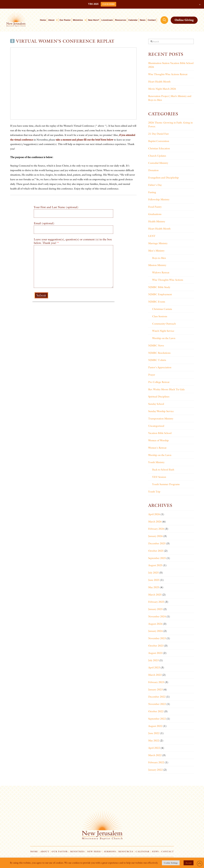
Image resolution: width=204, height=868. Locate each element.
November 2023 (157, 638)
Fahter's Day (155, 185)
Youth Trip (154, 492)
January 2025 (155, 609)
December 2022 (157, 697)
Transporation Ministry (161, 419)
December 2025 (157, 543)
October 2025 (156, 551)
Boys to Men (159, 258)
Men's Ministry (156, 251)
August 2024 (155, 624)
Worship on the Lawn (164, 338)
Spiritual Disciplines (159, 397)
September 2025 (157, 558)
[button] (164, 20)
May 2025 (154, 587)
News (155, 851)
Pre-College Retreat (159, 382)
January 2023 (155, 689)
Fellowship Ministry (159, 199)
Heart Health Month (159, 82)
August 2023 (155, 653)
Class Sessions (160, 316)
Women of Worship (158, 440)
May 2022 (154, 741)
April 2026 (154, 514)
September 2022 (157, 719)
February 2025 (156, 602)
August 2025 (155, 565)
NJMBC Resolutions (159, 353)
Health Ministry (157, 221)
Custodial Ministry (158, 163)
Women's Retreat (157, 448)
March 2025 (155, 595)
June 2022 (154, 733)
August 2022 (155, 726)
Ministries (77, 851)
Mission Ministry (157, 265)
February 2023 (156, 682)
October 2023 (156, 646)
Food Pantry (155, 207)
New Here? (94, 851)
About (45, 851)
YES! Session (159, 477)
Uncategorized (156, 426)
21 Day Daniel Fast (158, 134)
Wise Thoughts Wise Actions (168, 280)
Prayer (152, 375)
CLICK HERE (108, 4)
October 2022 (156, 711)
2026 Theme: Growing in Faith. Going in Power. (170, 124)
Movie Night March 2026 (162, 89)
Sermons (110, 851)
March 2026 (155, 522)
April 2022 (154, 748)
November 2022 (157, 704)
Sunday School (156, 404)
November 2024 (157, 616)
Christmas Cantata (162, 309)
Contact (168, 851)
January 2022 (155, 770)
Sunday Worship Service (161, 411)
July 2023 (153, 660)
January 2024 (155, 631)
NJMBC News (156, 345)
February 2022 (156, 762)
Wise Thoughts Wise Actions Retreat (168, 74)
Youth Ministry (156, 462)
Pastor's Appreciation (160, 367)
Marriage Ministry (158, 243)
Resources (126, 851)
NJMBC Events (157, 302)
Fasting (152, 192)
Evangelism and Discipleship (164, 178)
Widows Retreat (161, 272)
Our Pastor (60, 851)
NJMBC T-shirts (157, 360)
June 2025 (154, 580)
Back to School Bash (163, 470)
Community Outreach (164, 324)
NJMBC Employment (160, 294)
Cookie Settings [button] (171, 863)
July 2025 (153, 573)
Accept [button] (189, 863)
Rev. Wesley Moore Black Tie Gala (166, 389)
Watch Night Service (163, 331)
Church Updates (157, 156)
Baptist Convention (159, 141)
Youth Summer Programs (166, 484)
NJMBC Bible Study (159, 287)
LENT (152, 236)
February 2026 (156, 529)
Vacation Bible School (160, 433)
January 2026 (155, 536)
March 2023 (155, 675)
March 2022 (155, 755)
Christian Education (159, 148)
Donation (153, 170)
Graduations (155, 214)
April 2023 (154, 667)
